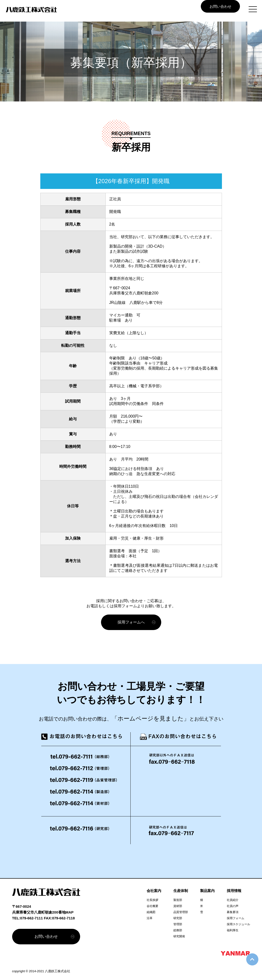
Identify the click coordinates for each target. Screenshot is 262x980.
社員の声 (233, 906)
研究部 (178, 918)
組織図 (151, 912)
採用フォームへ (131, 622)
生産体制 (181, 891)
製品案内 (207, 891)
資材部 (178, 906)
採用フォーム (236, 918)
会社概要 (152, 906)
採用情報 (234, 891)
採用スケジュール (238, 924)
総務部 (178, 930)
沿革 (150, 918)
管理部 (178, 924)
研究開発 (179, 936)
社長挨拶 (152, 900)
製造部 (178, 900)
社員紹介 (233, 900)
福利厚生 (233, 930)
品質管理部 (181, 912)
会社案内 (154, 891)
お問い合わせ (220, 6)
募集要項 (233, 912)
